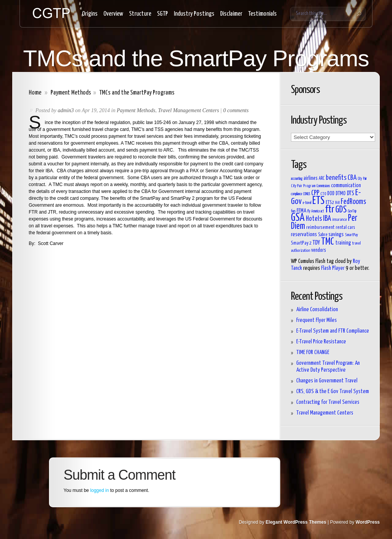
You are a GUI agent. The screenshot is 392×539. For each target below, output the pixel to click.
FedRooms (353, 202)
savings (336, 234)
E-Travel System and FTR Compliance (333, 331)
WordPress (368, 522)
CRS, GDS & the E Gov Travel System (333, 391)
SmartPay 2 (301, 243)
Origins (90, 14)
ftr (330, 210)
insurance (340, 220)
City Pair (362, 179)
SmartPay (351, 235)
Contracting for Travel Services (328, 402)
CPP (315, 193)
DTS (350, 193)
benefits (336, 178)
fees (293, 211)
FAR (337, 203)
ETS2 (330, 203)
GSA (298, 218)
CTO (323, 194)
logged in (100, 490)
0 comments (236, 110)
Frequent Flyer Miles (317, 320)
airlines (311, 178)
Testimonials (262, 14)
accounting (297, 179)
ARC (322, 179)
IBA (327, 219)
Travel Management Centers (189, 110)
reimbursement (320, 228)
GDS (341, 210)
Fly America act (316, 211)
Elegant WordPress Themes (296, 522)
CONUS (307, 194)
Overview (113, 14)
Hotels (314, 219)
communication (346, 185)
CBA (352, 178)
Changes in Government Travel (327, 381)
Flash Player (333, 268)
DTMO (341, 194)
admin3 (66, 110)
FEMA (301, 211)
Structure (140, 14)
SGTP (163, 14)
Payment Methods (71, 93)
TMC (328, 242)
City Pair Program (303, 186)
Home (35, 93)
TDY (316, 243)
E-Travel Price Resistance (321, 342)
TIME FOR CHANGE (313, 352)
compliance (296, 194)
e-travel (307, 203)
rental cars (345, 228)
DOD (331, 194)
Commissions (323, 186)
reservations (304, 234)
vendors (319, 250)
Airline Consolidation (317, 310)
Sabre (323, 235)
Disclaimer (231, 14)
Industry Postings (194, 14)
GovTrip (352, 211)
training (343, 243)
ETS (318, 201)
